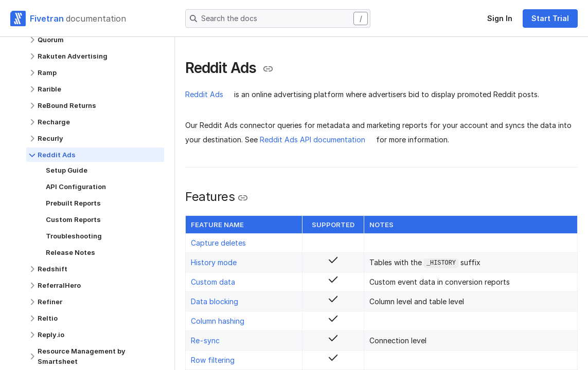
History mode (214, 262)
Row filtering (213, 360)
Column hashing (218, 321)
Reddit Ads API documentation (313, 140)
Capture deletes (218, 243)
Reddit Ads (204, 94)
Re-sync (205, 340)
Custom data (213, 282)
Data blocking (215, 301)
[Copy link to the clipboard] (268, 69)
